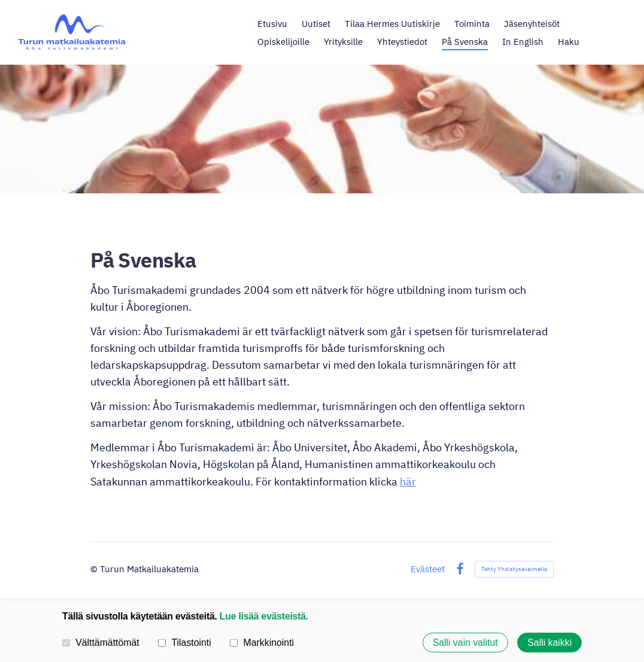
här (408, 482)
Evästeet (428, 569)
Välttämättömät (101, 643)
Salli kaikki (549, 643)
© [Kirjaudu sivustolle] (95, 569)
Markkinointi (262, 643)
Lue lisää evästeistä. (264, 616)
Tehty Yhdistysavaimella (514, 569)
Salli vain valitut (465, 643)
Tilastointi (184, 643)
